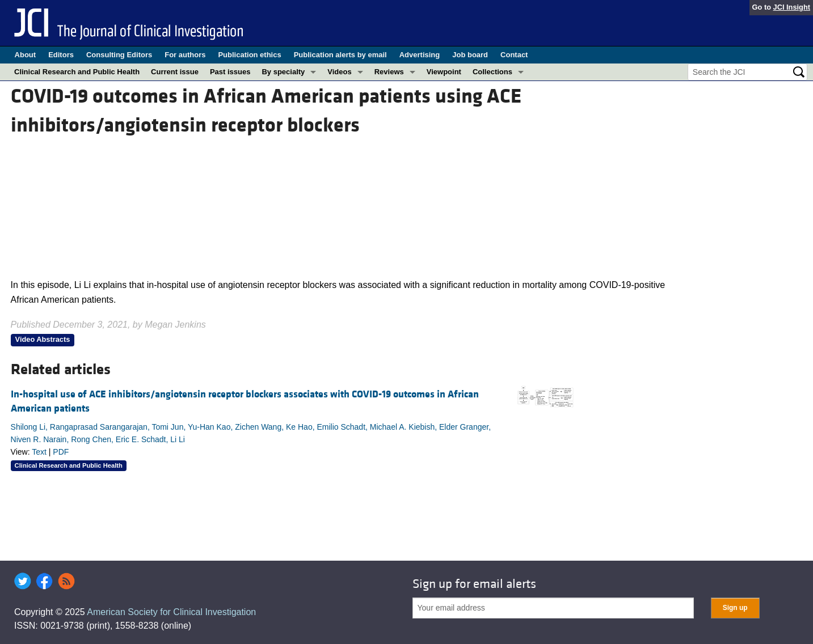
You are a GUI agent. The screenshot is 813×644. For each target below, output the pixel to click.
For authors (185, 55)
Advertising (420, 55)
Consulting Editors (119, 55)
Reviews (389, 72)
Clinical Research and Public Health (77, 72)
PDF (61, 452)
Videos (339, 72)
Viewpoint (444, 72)
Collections (492, 72)
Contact (514, 55)
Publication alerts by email (340, 55)
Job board (470, 55)
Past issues (230, 72)
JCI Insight (792, 7)
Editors (61, 55)
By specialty (283, 72)
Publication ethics (249, 55)
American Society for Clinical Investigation (171, 612)
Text (39, 452)
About (26, 55)
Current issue (175, 72)
